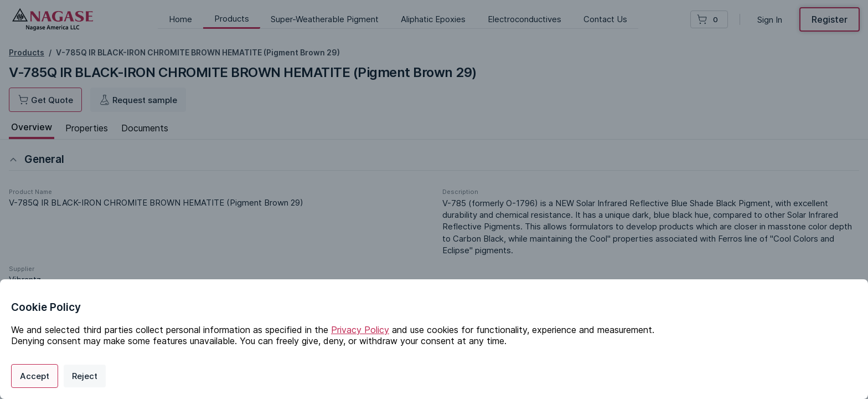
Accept (35, 376)
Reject (85, 376)
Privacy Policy (360, 330)
